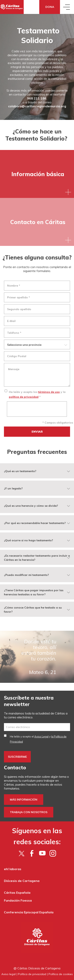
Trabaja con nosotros (29, 812)
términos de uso (49, 392)
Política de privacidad (32, 974)
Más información (24, 800)
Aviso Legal (41, 736)
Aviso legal (8, 974)
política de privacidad (24, 397)
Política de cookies (61, 974)
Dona (50, 7)
